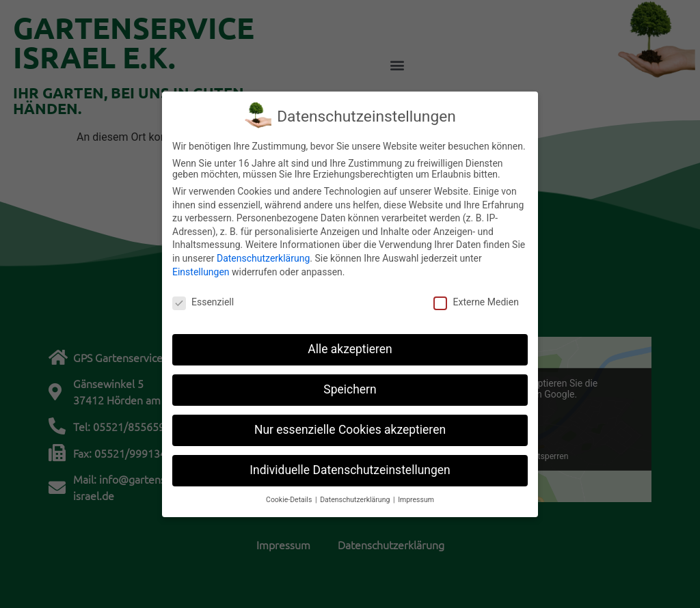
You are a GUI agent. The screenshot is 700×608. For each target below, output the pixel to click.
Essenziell (203, 294)
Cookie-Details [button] (290, 491)
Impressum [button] (416, 491)
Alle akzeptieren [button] (350, 340)
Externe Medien (476, 294)
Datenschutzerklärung (263, 249)
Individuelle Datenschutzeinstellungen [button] (350, 461)
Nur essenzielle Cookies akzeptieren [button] (350, 421)
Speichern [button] (350, 381)
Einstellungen (201, 263)
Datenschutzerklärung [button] (356, 491)
